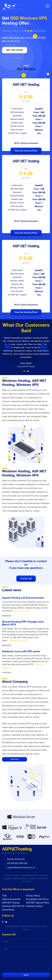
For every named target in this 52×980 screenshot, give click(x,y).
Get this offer (15, 50)
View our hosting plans (26, 151)
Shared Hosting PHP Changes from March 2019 (23, 623)
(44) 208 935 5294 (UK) (17, 863)
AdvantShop (8, 910)
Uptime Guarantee (11, 899)
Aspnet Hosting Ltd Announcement (23, 598)
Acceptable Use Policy (37, 899)
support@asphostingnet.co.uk (21, 867)
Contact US (26, 579)
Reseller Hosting (34, 906)
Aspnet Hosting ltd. (16, 859)
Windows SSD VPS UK (13, 906)
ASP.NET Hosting (11, 903)
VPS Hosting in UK (21, 611)
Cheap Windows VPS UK (18, 641)
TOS (4, 896)
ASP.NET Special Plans (38, 903)
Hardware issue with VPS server (21, 651)
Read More (15, 759)
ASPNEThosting (17, 851)
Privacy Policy (33, 896)
